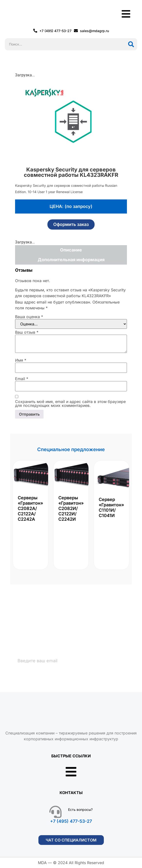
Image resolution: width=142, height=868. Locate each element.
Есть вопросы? (80, 810)
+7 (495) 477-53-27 (71, 821)
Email (22, 379)
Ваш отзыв (27, 332)
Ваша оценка (29, 317)
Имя (21, 360)
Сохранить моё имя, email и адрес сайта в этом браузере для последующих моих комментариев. (70, 403)
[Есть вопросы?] (55, 812)
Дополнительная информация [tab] (71, 260)
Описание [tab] (71, 250)
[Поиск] (131, 44)
